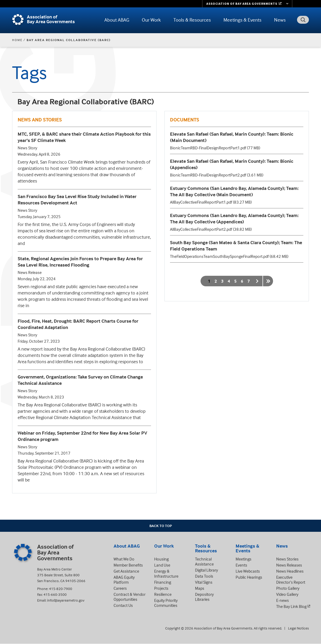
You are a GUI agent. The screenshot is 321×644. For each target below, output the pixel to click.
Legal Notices (298, 628)
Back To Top (161, 526)
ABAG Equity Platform (124, 580)
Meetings (244, 559)
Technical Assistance (204, 561)
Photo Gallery (288, 588)
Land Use (162, 565)
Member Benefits (128, 565)
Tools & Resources (192, 20)
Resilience (163, 594)
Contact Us (123, 605)
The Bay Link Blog (291, 606)
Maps (200, 588)
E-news (283, 600)
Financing (163, 582)
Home (17, 40)
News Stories (287, 559)
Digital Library (206, 570)
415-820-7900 (61, 589)
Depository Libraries (204, 597)
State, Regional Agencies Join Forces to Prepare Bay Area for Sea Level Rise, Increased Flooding (80, 262)
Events (241, 565)
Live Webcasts (248, 571)
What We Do (124, 559)
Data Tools (204, 576)
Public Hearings (249, 577)
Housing (161, 559)
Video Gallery (287, 594)
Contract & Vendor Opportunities (130, 597)
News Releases (289, 565)
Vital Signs (204, 582)
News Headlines (290, 571)
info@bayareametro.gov (66, 600)
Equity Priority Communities (166, 603)
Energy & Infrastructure (166, 574)
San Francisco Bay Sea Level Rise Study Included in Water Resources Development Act (77, 200)
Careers (120, 588)
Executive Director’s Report (291, 580)
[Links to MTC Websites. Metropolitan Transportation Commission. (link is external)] (247, 4)
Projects (161, 588)
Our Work (151, 20)
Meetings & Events (242, 20)
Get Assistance (126, 571)
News (280, 20)
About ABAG (117, 20)
